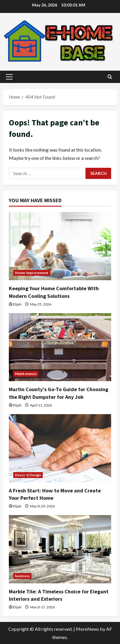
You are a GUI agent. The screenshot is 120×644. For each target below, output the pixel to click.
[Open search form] (110, 77)
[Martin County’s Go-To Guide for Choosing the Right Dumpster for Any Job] (60, 347)
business (22, 576)
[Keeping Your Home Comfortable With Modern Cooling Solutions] (60, 246)
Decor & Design (28, 475)
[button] (9, 77)
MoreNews (87, 629)
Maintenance (26, 374)
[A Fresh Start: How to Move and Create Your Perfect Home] (60, 448)
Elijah (17, 304)
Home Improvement (32, 273)
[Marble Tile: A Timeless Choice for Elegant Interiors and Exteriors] (60, 549)
